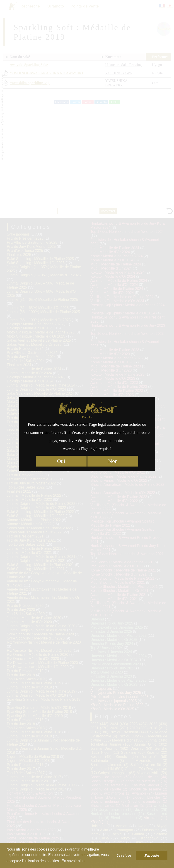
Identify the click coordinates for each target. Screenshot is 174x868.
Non (113, 461)
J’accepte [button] (152, 856)
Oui (61, 461)
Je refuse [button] (124, 856)
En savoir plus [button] (73, 861)
